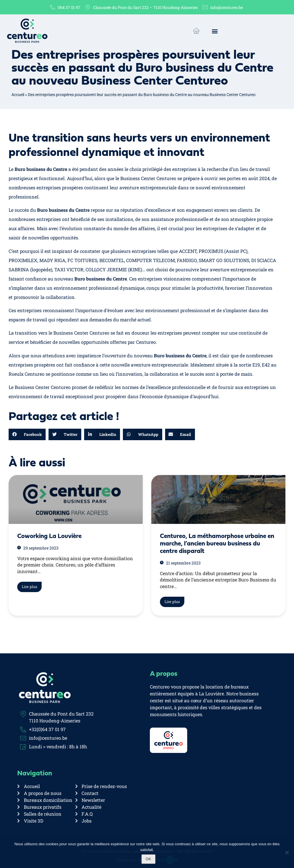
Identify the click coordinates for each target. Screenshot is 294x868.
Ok (149, 859)
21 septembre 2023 (180, 563)
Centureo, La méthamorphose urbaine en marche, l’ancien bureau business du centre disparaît (217, 544)
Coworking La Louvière (49, 536)
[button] (215, 31)
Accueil (18, 95)
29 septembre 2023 (38, 548)
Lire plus (29, 587)
